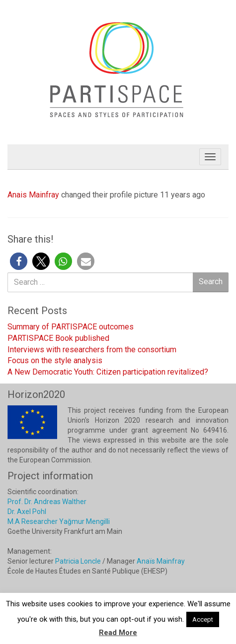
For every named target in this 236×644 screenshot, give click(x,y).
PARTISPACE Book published (58, 338)
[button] (19, 261)
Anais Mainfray (33, 195)
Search (211, 282)
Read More (118, 633)
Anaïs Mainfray (161, 561)
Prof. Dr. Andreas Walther (47, 502)
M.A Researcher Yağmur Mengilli (59, 521)
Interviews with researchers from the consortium (92, 350)
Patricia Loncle (78, 561)
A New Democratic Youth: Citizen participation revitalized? (108, 372)
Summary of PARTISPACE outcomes (71, 327)
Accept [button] (203, 619)
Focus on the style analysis (55, 360)
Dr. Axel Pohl (27, 512)
